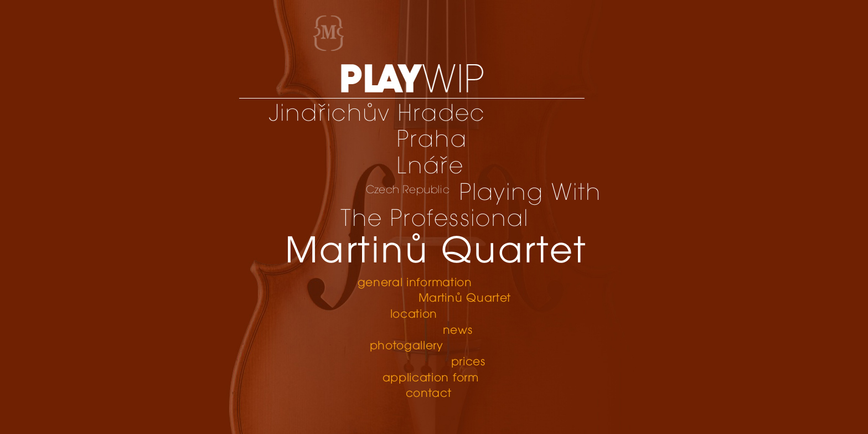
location (414, 315)
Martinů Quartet (465, 299)
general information (415, 283)
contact (429, 394)
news (458, 331)
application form (431, 378)
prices (469, 362)
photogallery (407, 346)
